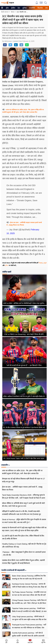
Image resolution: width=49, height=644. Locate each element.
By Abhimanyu (7, 41)
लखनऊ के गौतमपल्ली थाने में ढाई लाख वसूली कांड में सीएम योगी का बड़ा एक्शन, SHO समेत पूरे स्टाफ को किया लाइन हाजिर (24, 529)
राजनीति (32, 8)
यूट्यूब (45, 263)
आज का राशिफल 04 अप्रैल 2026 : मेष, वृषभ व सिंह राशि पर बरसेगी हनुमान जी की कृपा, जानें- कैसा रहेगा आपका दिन (22, 472)
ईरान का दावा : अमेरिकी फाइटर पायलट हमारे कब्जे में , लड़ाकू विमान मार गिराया (22, 488)
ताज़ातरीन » (5, 465)
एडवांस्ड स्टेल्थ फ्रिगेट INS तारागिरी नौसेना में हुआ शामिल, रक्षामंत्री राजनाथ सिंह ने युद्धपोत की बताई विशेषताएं (23, 562)
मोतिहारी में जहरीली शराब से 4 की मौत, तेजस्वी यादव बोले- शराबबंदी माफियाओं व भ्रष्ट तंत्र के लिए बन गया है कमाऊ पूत (22, 513)
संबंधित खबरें (7, 272)
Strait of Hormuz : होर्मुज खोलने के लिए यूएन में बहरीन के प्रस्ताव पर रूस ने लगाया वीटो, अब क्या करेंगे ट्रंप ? (24, 521)
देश (19, 8)
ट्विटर (7, 265)
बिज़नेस (40, 8)
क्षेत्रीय (13, 8)
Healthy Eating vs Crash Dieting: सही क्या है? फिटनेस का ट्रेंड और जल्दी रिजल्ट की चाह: (24, 545)
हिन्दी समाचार (5, 12)
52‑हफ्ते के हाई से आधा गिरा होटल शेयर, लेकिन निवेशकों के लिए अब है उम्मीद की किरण (23, 537)
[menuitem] (7, 8)
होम (7, 8)
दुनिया (24, 8)
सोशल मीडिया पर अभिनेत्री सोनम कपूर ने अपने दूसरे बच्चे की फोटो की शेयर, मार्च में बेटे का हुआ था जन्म (23, 505)
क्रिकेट (13, 12)
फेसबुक (40, 263)
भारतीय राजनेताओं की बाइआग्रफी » (14, 570)
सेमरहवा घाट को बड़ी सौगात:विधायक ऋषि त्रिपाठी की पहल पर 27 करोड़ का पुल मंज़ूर (24, 480)
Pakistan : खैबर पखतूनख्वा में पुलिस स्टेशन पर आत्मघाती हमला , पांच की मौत (24, 554)
